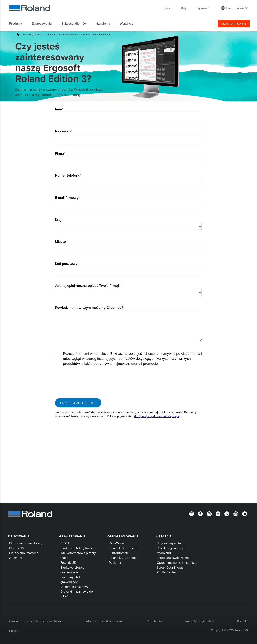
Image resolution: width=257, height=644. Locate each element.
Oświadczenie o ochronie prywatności (36, 621)
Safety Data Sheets (170, 567)
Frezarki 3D (68, 562)
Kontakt (242, 621)
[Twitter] (227, 513)
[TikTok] (218, 513)
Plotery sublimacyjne (24, 553)
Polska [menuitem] (242, 8)
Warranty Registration (199, 621)
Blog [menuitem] (184, 8)
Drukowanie (19, 536)
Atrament (16, 558)
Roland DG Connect (123, 548)
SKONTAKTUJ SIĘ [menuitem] (234, 24)
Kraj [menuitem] (228, 8)
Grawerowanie (72, 536)
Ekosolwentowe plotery (26, 543)
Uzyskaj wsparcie (169, 543)
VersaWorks (117, 543)
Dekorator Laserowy (74, 587)
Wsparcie (164, 536)
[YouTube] (236, 513)
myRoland (164, 553)
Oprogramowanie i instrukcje (177, 562)
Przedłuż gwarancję (171, 548)
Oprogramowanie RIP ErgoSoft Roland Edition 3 (85, 34)
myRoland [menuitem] (203, 8)
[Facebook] (200, 513)
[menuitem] (18, 24)
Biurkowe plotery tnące (77, 548)
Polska (14, 631)
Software (50, 34)
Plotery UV (17, 548)
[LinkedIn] (245, 513)
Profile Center (166, 572)
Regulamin (154, 621)
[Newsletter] (192, 513)
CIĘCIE (65, 543)
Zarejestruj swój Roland (173, 558)
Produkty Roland (32, 34)
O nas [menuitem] (168, 8)
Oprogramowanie (123, 536)
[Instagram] (209, 513)
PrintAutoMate (119, 553)
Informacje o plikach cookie (105, 621)
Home (18, 34)
